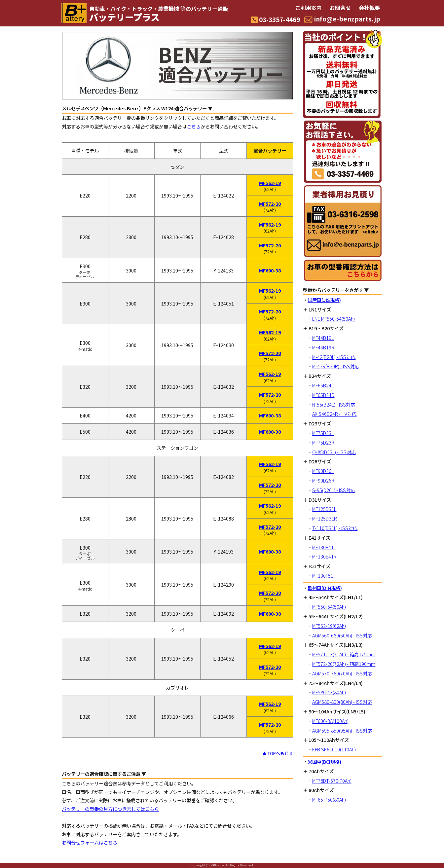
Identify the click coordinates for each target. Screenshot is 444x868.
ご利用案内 (309, 8)
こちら (194, 126)
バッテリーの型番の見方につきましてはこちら (110, 809)
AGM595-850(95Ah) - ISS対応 (342, 730)
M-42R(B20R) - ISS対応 (336, 366)
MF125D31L (324, 509)
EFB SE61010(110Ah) (334, 749)
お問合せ (340, 8)
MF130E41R (324, 556)
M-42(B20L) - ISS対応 (334, 357)
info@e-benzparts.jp (347, 19)
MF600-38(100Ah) (330, 721)
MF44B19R (323, 347)
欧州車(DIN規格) (325, 588)
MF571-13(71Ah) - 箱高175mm (344, 654)
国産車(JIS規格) (324, 300)
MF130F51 (323, 576)
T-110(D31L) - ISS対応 (335, 528)
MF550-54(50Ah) (329, 607)
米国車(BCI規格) (324, 761)
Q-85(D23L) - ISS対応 (334, 452)
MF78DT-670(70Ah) (332, 781)
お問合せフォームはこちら (90, 842)
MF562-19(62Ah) (329, 626)
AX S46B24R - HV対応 (334, 414)
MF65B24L (323, 385)
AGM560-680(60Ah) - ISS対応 (342, 635)
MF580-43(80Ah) (329, 692)
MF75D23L (323, 433)
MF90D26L (323, 471)
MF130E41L (324, 547)
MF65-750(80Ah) (329, 799)
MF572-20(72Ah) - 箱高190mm (344, 664)
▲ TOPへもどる (278, 753)
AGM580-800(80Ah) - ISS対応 (342, 702)
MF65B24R (323, 395)
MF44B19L (323, 338)
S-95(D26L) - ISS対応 (334, 490)
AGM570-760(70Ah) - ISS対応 (342, 673)
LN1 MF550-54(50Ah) (333, 319)
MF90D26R (323, 480)
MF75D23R (323, 442)
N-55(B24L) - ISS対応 (334, 404)
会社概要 (369, 8)
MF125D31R (325, 518)
